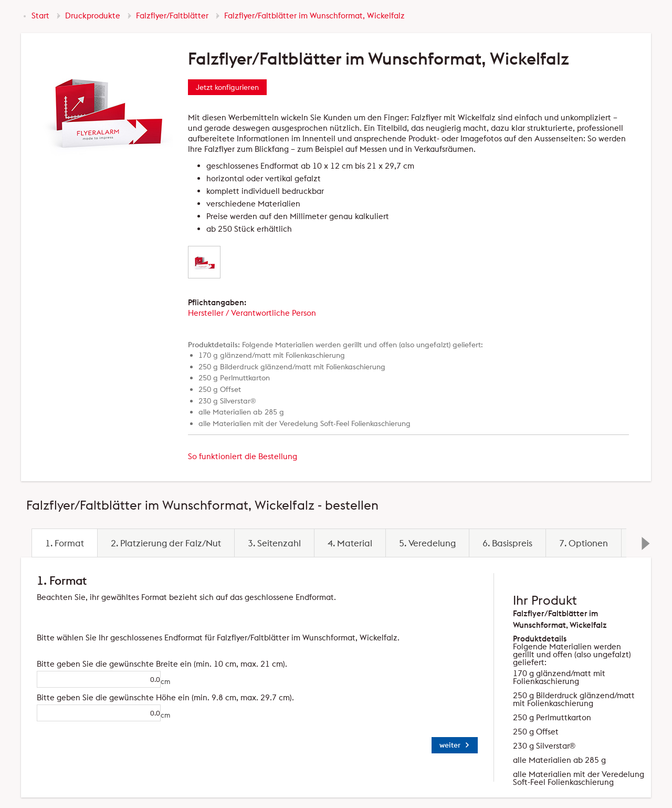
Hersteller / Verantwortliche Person (252, 313)
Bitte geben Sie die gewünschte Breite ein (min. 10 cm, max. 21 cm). (87, 664)
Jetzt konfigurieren (227, 87)
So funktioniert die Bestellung (243, 456)
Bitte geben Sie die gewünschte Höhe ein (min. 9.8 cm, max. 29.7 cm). (87, 697)
